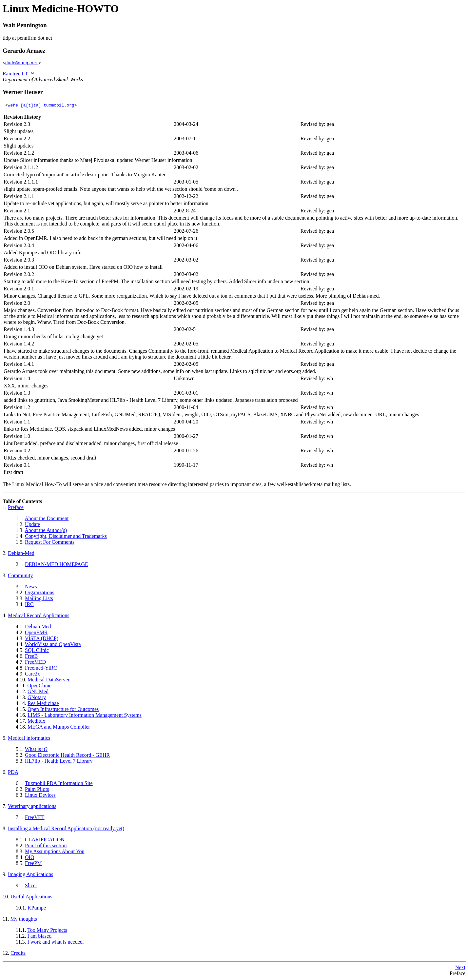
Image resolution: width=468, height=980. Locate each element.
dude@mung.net (22, 64)
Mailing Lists (39, 599)
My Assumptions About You (55, 852)
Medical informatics (29, 739)
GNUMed (38, 692)
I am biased (39, 937)
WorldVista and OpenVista (53, 645)
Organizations (39, 593)
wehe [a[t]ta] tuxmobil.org (41, 106)
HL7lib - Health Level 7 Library (59, 762)
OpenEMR (36, 633)
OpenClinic (39, 686)
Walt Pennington (25, 25)
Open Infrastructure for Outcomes (63, 710)
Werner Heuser (23, 93)
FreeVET (35, 818)
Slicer (31, 886)
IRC (29, 605)
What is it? (36, 750)
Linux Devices (40, 796)
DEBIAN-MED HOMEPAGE (57, 565)
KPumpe (37, 909)
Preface (16, 508)
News (31, 588)
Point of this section (46, 846)
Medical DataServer (49, 681)
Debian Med (38, 627)
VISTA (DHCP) (42, 639)
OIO (29, 858)
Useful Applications (31, 898)
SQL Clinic (37, 651)
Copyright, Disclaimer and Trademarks (66, 537)
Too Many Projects (47, 931)
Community (20, 576)
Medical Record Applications (39, 616)
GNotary (37, 698)
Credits (18, 954)
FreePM (33, 864)
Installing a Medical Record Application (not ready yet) (66, 829)
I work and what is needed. (55, 943)
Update (32, 525)
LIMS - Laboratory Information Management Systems (85, 716)
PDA (13, 773)
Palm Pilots (37, 790)
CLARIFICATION (45, 841)
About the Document (47, 519)
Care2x (32, 675)
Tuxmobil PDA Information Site (59, 784)
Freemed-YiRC (41, 669)
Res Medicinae (43, 704)
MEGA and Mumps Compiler (59, 728)
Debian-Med (21, 554)
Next (460, 968)
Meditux (36, 722)
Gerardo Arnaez (24, 51)
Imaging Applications (30, 875)
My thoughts (23, 920)
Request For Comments (50, 543)
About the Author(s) (46, 531)
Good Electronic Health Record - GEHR (67, 756)
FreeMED (35, 663)
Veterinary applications (32, 807)
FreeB (31, 657)
